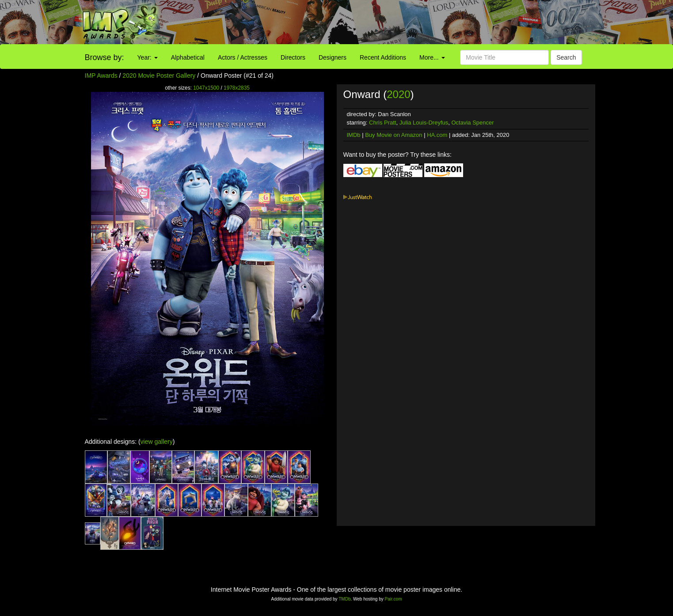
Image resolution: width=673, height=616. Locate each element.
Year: (148, 57)
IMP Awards (101, 76)
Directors (293, 57)
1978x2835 (237, 88)
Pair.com (394, 599)
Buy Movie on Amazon (394, 135)
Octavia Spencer (473, 123)
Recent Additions (383, 57)
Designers (333, 57)
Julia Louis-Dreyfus (424, 123)
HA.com (437, 135)
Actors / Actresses (243, 57)
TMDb (344, 599)
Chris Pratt (382, 123)
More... (432, 57)
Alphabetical (188, 57)
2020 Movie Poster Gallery (159, 76)
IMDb (354, 135)
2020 (398, 94)
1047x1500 (206, 88)
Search (566, 57)
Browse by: (105, 57)
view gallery (157, 442)
